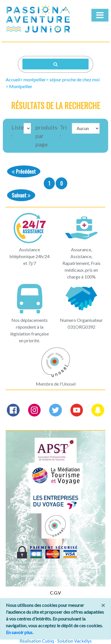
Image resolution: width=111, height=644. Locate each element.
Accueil (13, 79)
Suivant (21, 195)
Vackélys (83, 641)
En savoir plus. (20, 632)
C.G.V (55, 593)
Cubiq (48, 641)
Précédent (24, 171)
